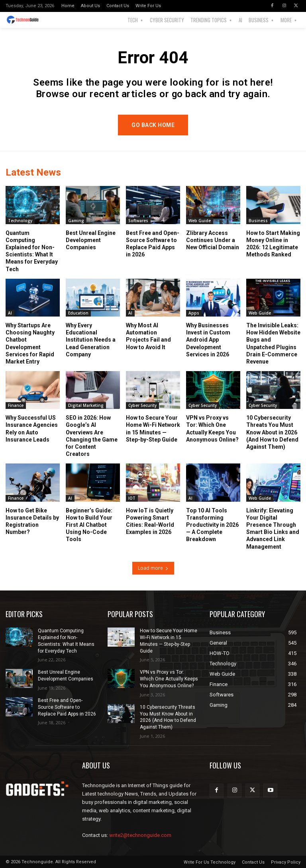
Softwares (138, 220)
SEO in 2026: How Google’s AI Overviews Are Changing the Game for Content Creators (92, 436)
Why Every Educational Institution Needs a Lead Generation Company (91, 339)
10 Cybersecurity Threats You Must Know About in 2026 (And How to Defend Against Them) (272, 432)
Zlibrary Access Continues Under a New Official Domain (213, 240)
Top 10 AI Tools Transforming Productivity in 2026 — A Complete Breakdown (212, 525)
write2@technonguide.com (140, 835)
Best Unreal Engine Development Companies (91, 240)
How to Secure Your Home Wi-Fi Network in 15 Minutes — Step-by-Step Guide (153, 429)
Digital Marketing (86, 405)
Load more (153, 568)
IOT (132, 498)
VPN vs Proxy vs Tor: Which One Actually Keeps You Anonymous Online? (212, 429)
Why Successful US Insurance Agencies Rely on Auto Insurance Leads (32, 429)
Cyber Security (142, 405)
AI (10, 313)
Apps (194, 313)
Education (78, 313)
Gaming (76, 220)
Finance (16, 405)
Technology (20, 220)
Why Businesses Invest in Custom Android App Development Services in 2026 (208, 339)
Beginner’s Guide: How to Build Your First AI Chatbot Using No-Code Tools (89, 525)
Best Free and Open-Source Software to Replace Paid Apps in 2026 (67, 707)
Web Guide (200, 220)
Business (258, 220)
